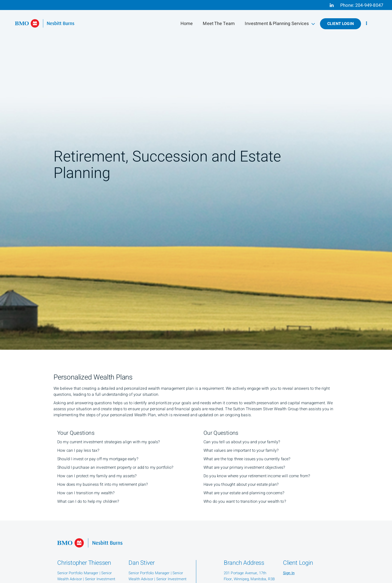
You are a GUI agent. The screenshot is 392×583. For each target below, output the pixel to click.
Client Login (340, 24)
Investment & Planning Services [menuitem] (280, 24)
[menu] (366, 24)
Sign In (289, 573)
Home (187, 24)
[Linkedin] (332, 5)
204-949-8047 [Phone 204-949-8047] (369, 5)
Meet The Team (219, 24)
